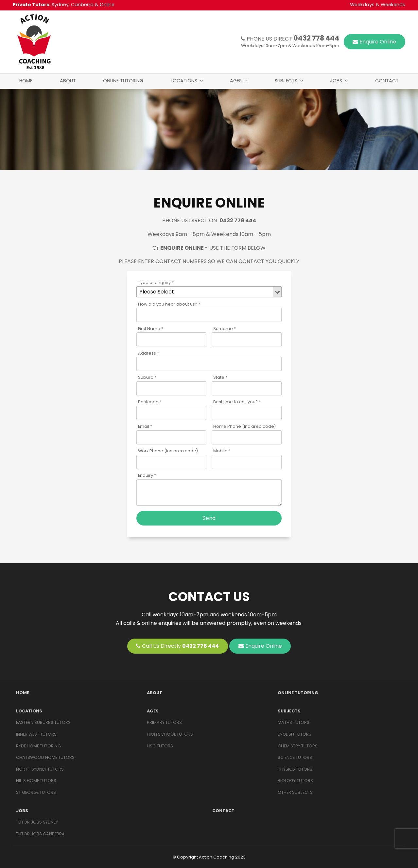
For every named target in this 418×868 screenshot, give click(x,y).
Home (26, 81)
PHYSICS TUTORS (295, 769)
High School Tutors (170, 734)
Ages (236, 81)
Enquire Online (378, 42)
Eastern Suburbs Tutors (43, 722)
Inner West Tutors (36, 734)
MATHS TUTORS (294, 722)
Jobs (336, 81)
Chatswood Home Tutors (45, 757)
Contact (387, 81)
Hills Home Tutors (36, 781)
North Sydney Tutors (40, 769)
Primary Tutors (164, 722)
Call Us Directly (180, 646)
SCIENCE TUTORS (295, 757)
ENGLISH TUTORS (295, 734)
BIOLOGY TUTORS (295, 781)
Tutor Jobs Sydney (37, 822)
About (68, 81)
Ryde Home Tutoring (38, 746)
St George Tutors (36, 792)
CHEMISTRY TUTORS (298, 746)
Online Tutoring (123, 81)
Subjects (286, 81)
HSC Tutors (160, 746)
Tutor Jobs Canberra (40, 834)
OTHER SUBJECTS (295, 792)
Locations (184, 81)
